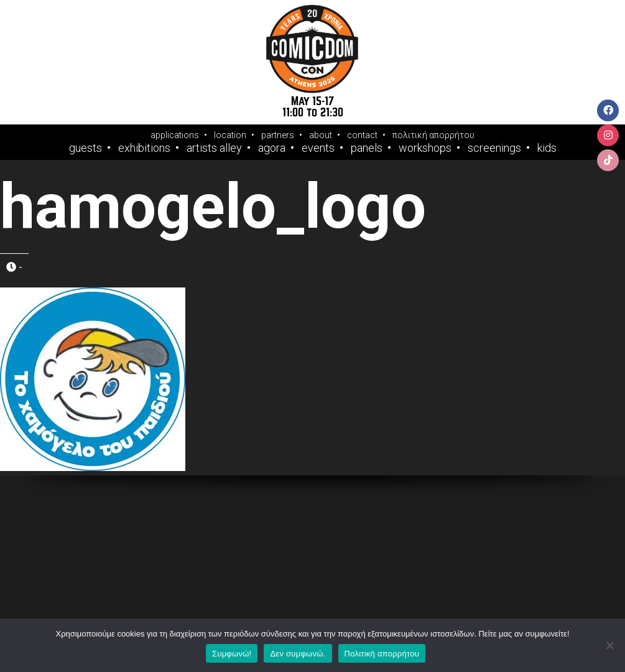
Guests (86, 148)
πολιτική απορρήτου (433, 135)
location (230, 135)
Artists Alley (214, 148)
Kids (547, 148)
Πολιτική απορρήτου (382, 654)
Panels (367, 148)
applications (175, 135)
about (321, 135)
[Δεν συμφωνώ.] (609, 645)
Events (318, 148)
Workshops (425, 148)
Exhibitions (144, 148)
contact (362, 135)
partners (278, 135)
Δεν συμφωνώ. (298, 654)
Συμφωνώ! (232, 654)
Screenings (494, 148)
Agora (272, 148)
